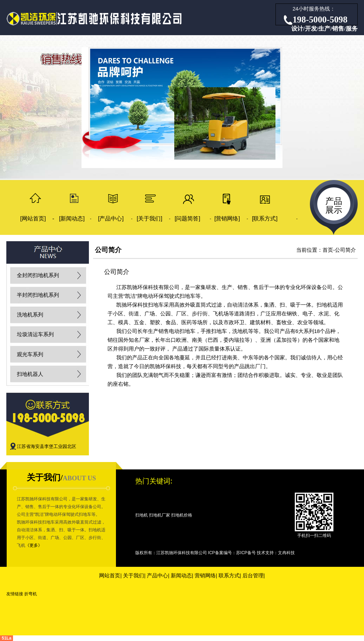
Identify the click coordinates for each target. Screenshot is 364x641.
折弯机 (31, 594)
